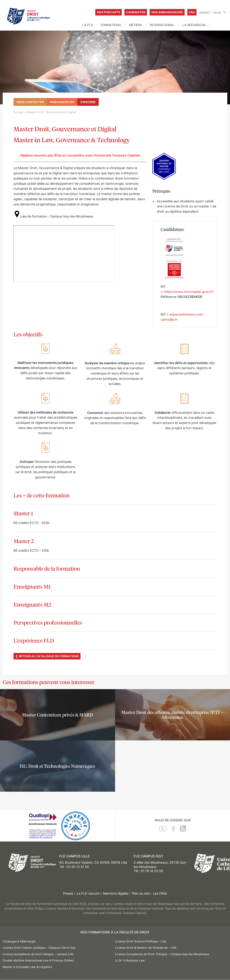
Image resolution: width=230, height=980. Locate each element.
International (162, 25)
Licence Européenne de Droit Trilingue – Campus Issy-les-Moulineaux (162, 954)
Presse (68, 893)
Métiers (135, 25)
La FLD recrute (88, 893)
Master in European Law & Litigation (27, 967)
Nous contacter (30, 102)
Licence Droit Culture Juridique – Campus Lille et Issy (39, 948)
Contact (205, 13)
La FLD (88, 25)
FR (215, 13)
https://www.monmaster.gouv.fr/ (189, 292)
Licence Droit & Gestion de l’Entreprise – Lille (146, 948)
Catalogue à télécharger (19, 941)
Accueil (18, 112)
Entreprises (92, 32)
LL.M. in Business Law (130, 960)
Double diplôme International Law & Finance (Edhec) (38, 960)
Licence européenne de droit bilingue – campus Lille (38, 954)
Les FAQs (160, 893)
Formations (111, 25)
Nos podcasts (109, 12)
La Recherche (194, 25)
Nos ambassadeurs (167, 12)
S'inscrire (88, 102)
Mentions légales (116, 893)
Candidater (136, 12)
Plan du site (141, 893)
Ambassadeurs (62, 102)
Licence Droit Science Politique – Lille (141, 941)
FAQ (192, 12)
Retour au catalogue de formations (49, 656)
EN (219, 13)
